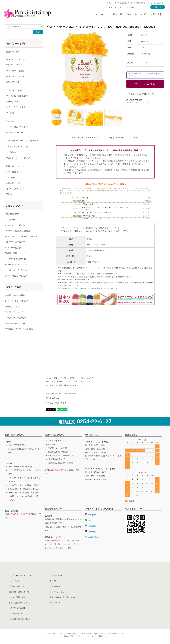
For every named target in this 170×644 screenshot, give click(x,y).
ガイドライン (73, 544)
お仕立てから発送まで (15, 249)
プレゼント (137, 102)
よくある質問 (11, 226)
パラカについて (12, 313)
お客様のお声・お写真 (15, 302)
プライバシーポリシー (59, 592)
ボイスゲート (114, 456)
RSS (51, 603)
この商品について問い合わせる (142, 94)
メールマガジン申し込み (16, 282)
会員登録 (130, 7)
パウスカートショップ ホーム (21, 576)
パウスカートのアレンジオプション (21, 243)
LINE (88, 520)
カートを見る (55, 586)
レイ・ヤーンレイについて (17, 308)
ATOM (57, 603)
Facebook (90, 526)
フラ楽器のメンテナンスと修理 (19, 336)
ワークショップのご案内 (16, 330)
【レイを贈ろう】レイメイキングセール (68, 385)
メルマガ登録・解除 (17, 597)
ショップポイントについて (17, 271)
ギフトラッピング (13, 254)
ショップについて (136, 14)
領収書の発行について (15, 260)
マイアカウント (115, 7)
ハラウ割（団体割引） (18, 608)
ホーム (100, 14)
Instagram (90, 515)
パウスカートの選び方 (15, 232)
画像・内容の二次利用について (63, 597)
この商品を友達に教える (56, 403)
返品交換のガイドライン (61, 540)
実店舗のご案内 (12, 221)
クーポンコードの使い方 (16, 277)
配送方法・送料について (19, 592)
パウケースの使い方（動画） (18, 237)
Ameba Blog (91, 537)
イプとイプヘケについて (16, 324)
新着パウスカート (14, 52)
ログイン (143, 7)
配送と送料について (20, 514)
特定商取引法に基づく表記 (20, 619)
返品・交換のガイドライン (20, 603)
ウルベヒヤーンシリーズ (63, 382)
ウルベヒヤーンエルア (85, 378)
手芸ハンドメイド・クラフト (64, 378)
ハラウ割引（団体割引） (16, 266)
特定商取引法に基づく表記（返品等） (62, 393)
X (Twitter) (91, 531)
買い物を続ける (52, 398)
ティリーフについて (14, 319)
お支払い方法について (18, 586)
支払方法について (59, 470)
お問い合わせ (157, 14)
